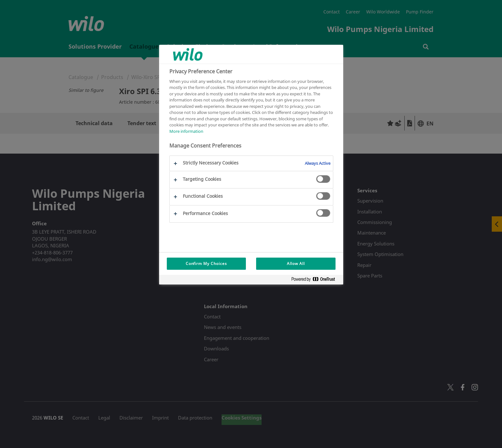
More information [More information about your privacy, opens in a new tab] (186, 131)
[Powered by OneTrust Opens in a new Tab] (316, 280)
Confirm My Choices (206, 264)
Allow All (296, 264)
